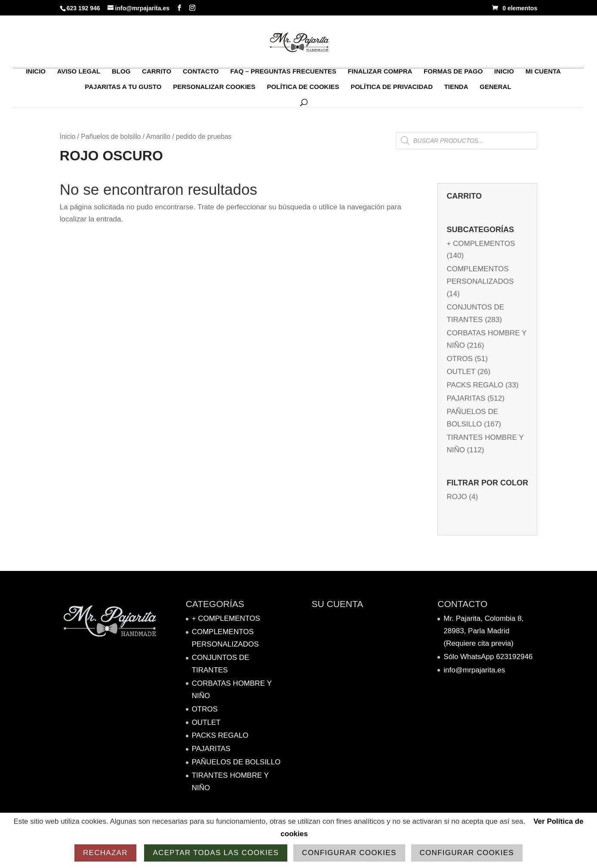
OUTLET (461, 372)
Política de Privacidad (392, 91)
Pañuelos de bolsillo (111, 136)
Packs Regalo (475, 385)
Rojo (457, 497)
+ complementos (481, 244)
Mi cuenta (543, 76)
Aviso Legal (79, 76)
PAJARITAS (466, 398)
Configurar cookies (349, 853)
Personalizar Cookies (214, 91)
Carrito (157, 76)
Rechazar (105, 853)
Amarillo (158, 136)
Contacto (201, 76)
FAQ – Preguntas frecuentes (283, 76)
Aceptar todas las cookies (216, 853)
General (495, 91)
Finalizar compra (380, 76)
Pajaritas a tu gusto (123, 91)
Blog (121, 76)
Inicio (36, 76)
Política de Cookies (303, 91)
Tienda (456, 91)
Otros (459, 359)
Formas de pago (453, 76)
